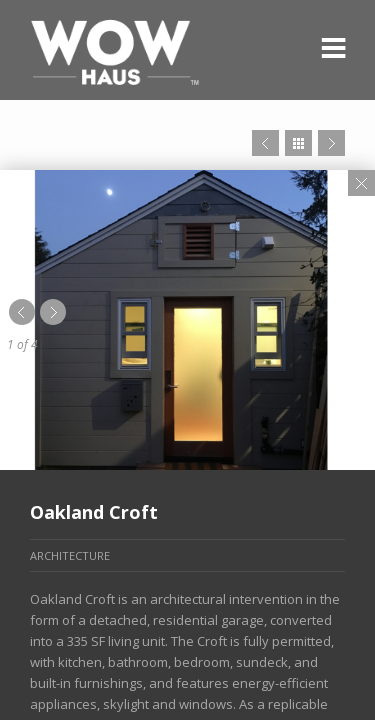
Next (331, 143)
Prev (265, 143)
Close (361, 183)
